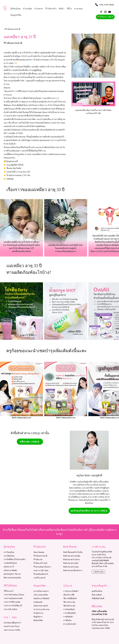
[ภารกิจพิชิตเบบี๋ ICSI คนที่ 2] (15, 559)
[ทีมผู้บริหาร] (45, 617)
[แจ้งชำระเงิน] (98, 572)
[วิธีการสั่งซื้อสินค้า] (74, 598)
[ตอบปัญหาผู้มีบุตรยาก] (15, 623)
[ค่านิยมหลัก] (45, 602)
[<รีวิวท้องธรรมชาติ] (18, 29)
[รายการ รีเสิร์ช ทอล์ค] (15, 602)
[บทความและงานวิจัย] (15, 630)
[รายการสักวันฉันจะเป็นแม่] (15, 595)
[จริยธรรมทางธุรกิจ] (45, 606)
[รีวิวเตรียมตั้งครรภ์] (45, 574)
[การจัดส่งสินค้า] (74, 609)
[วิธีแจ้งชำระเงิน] (74, 606)
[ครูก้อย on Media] (15, 570)
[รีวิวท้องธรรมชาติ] (45, 556)
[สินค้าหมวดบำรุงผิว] (76, 563)
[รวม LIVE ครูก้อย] (15, 609)
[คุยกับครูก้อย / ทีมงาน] (15, 574)
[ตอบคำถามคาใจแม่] (15, 626)
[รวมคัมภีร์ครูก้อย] (15, 563)
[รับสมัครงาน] (45, 613)
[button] (15, 9)
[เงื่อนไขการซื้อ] (74, 595)
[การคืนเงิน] (74, 620)
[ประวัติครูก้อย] (15, 556)
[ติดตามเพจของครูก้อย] (15, 578)
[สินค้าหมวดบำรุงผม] (76, 567)
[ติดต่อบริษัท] (45, 620)
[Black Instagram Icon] (105, 12)
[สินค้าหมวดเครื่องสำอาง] (76, 570)
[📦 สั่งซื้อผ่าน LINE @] (105, 17)
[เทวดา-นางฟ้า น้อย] (45, 570)
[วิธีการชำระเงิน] (74, 602)
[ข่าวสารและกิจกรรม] (45, 609)
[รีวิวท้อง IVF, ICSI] (45, 563)
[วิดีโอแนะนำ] (15, 591)
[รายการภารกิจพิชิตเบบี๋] (15, 606)
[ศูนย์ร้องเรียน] (103, 591)
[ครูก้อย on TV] (15, 567)
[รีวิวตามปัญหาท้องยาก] (45, 567)
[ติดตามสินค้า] (103, 595)
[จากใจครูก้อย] (15, 552)
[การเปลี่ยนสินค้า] (74, 613)
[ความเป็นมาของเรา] (45, 591)
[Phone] (97, 5)
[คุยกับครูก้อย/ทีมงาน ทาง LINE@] (89, 511)
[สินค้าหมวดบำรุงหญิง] (76, 556)
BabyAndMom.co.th (77, 488)
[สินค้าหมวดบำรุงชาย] (76, 559)
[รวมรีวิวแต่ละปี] (45, 578)
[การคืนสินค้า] (74, 617)
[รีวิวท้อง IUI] (45, 559)
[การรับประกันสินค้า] (74, 591)
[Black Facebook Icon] (101, 12)
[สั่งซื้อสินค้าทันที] (103, 598)
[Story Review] (45, 552)
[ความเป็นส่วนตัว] (74, 624)
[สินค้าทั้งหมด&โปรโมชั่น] (76, 552)
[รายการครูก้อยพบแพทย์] (15, 598)
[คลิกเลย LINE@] (30, 442)
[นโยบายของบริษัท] (45, 595)
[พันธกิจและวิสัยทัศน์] (45, 598)
